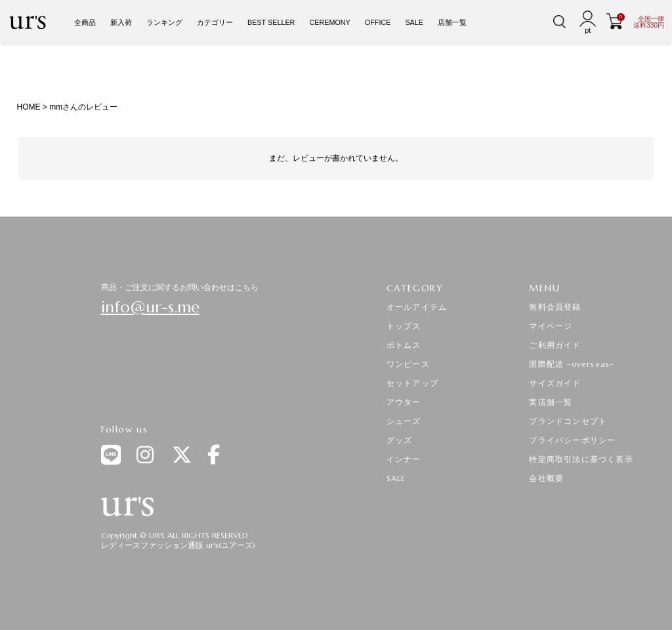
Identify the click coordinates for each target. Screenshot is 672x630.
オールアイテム (417, 307)
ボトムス (404, 345)
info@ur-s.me (150, 307)
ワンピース (408, 364)
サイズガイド (555, 383)
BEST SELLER (271, 22)
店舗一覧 (452, 22)
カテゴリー (215, 22)
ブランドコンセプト (568, 421)
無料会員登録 (555, 307)
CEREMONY (329, 22)
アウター (404, 402)
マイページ (551, 326)
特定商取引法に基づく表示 (581, 459)
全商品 (85, 22)
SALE (414, 22)
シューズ (404, 421)
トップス (404, 326)
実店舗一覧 (551, 402)
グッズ (400, 440)
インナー (404, 459)
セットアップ (412, 383)
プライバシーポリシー (572, 440)
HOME (28, 107)
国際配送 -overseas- (571, 364)
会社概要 (546, 478)
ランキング (164, 22)
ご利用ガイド (555, 345)
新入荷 (121, 22)
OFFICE (378, 22)
